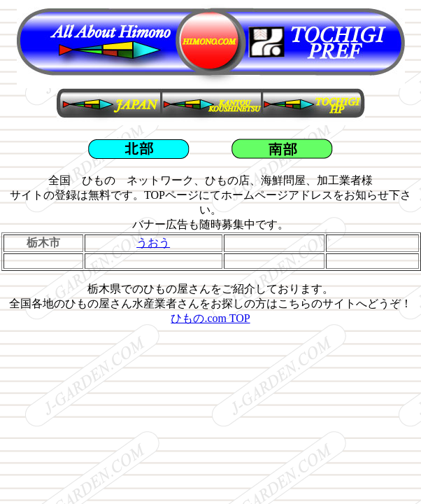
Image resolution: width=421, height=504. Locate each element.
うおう (153, 243)
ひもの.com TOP (210, 318)
